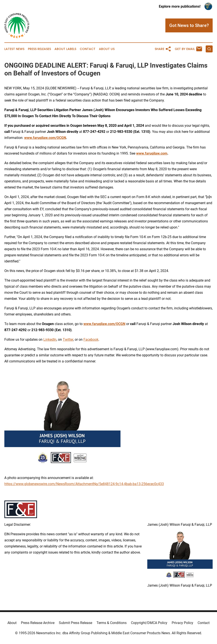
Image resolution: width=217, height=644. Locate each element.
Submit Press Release (75, 623)
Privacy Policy (182, 623)
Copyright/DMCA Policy (149, 623)
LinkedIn (50, 340)
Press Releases (39, 49)
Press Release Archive (38, 623)
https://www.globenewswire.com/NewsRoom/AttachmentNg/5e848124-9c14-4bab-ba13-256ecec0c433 (84, 484)
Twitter (68, 340)
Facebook (91, 340)
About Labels (65, 49)
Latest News (14, 49)
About (12, 623)
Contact (88, 49)
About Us (107, 49)
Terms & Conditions (112, 623)
